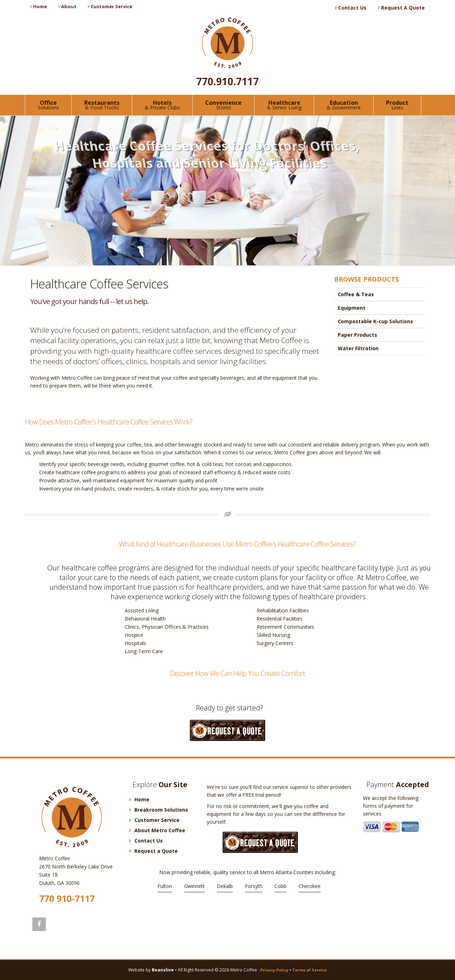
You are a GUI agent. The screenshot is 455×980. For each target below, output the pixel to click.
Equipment (352, 308)
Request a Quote (153, 851)
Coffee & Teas (356, 294)
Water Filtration (358, 348)
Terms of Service (309, 970)
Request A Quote (401, 8)
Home (39, 6)
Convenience (223, 105)
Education (344, 105)
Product (397, 105)
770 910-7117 (67, 898)
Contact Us (351, 8)
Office (48, 105)
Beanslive (163, 970)
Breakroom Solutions (159, 810)
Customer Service (110, 6)
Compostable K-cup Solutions (375, 321)
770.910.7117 (227, 81)
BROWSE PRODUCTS (366, 279)
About (67, 6)
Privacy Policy (274, 970)
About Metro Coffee (157, 830)
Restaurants (102, 105)
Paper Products (357, 335)
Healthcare (284, 105)
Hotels (162, 105)
